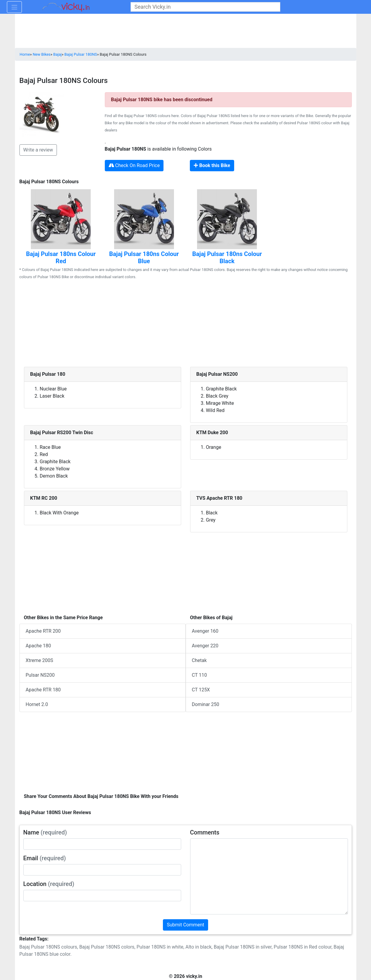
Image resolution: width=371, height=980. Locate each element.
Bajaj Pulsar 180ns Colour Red (61, 258)
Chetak (199, 660)
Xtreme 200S (40, 660)
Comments (205, 832)
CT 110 (199, 675)
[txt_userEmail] (102, 870)
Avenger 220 (205, 646)
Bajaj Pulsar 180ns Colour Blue (144, 258)
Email (45, 858)
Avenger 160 (205, 631)
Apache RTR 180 (43, 690)
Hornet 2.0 (37, 704)
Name (45, 832)
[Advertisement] (186, 325)
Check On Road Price (134, 165)
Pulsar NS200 (40, 675)
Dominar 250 (206, 704)
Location (49, 884)
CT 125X (201, 690)
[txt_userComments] (269, 876)
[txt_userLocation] (102, 896)
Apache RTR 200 (43, 631)
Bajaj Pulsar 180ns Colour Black (227, 258)
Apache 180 (38, 646)
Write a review (38, 150)
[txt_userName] (102, 844)
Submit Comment (185, 925)
